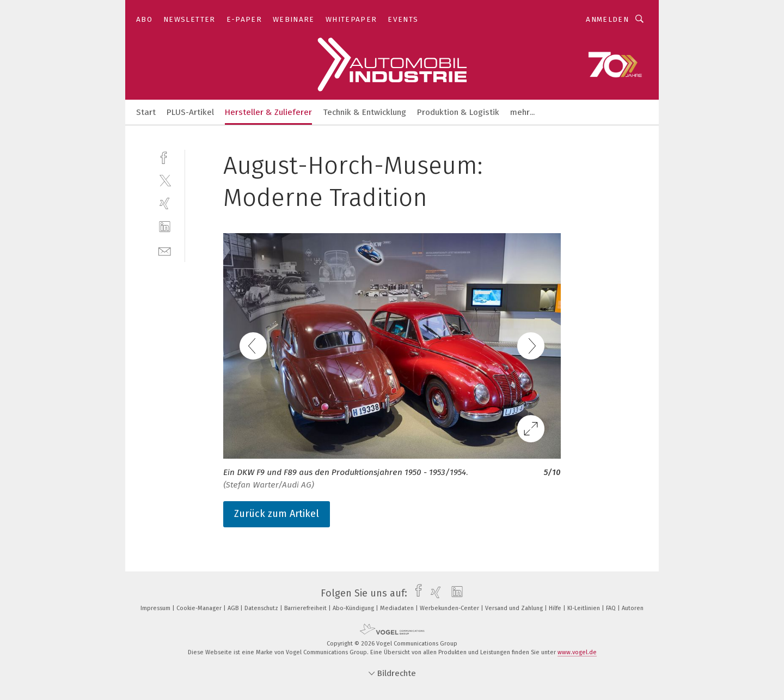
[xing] (165, 203)
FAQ (612, 608)
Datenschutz (262, 608)
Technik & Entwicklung (365, 112)
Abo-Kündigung (354, 608)
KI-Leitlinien (584, 608)
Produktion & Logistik (458, 112)
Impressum (156, 608)
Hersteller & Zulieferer (268, 112)
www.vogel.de (577, 652)
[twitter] (165, 180)
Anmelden (607, 19)
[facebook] (165, 157)
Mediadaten (398, 608)
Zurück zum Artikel (277, 514)
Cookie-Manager (200, 608)
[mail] (165, 250)
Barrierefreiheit (306, 608)
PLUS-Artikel (190, 112)
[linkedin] (165, 227)
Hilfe (556, 608)
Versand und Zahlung (515, 608)
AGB (234, 608)
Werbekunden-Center (450, 608)
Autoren (633, 608)
